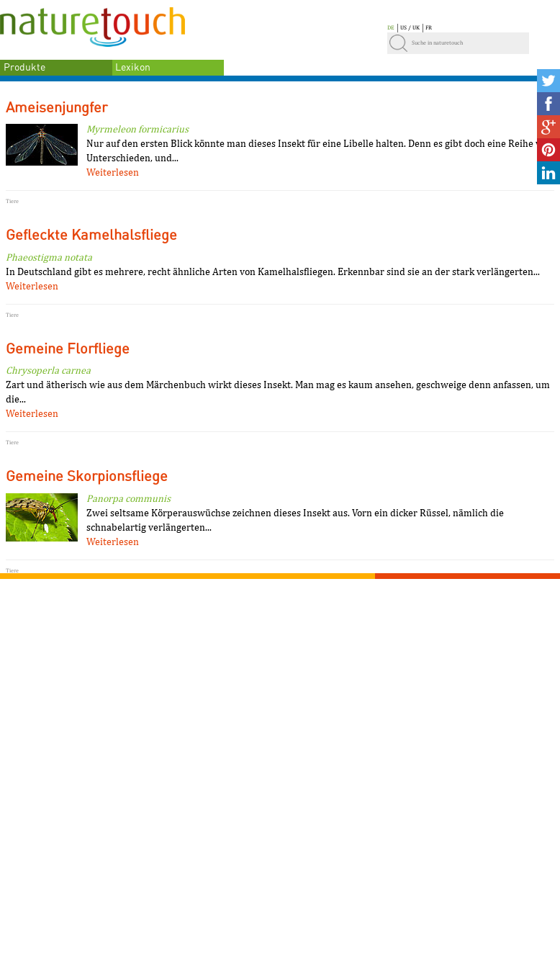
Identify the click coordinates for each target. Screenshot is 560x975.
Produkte (24, 68)
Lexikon (133, 68)
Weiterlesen (113, 172)
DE (391, 27)
